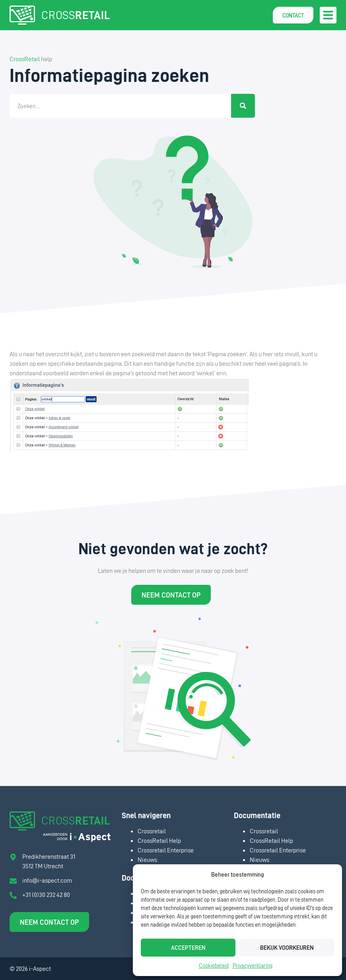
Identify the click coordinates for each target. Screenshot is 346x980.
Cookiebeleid (214, 965)
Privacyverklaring (253, 965)
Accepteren (188, 948)
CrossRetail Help (159, 840)
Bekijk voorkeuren (287, 948)
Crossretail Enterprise (166, 850)
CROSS (76, 15)
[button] (328, 15)
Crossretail (152, 831)
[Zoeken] (243, 106)
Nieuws (147, 860)
